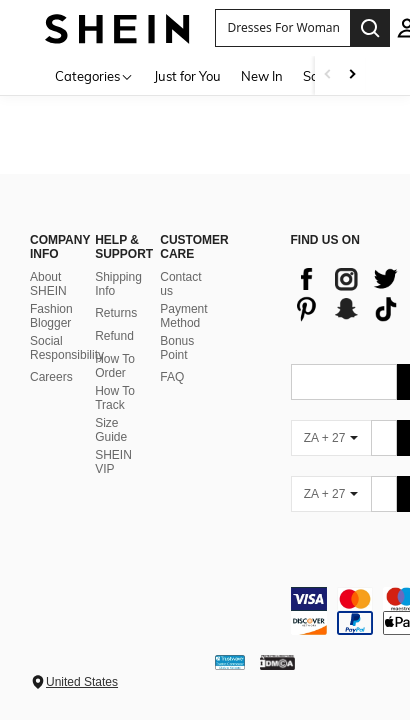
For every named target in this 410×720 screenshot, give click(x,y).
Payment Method (183, 316)
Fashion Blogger (51, 316)
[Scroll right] (352, 75)
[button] (283, 28)
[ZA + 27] (331, 438)
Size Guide (111, 430)
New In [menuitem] (262, 76)
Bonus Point (177, 348)
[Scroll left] (328, 75)
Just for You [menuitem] (187, 76)
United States (82, 682)
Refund (114, 336)
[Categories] (94, 75)
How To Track (115, 398)
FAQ (172, 377)
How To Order (115, 366)
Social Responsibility (67, 348)
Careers (51, 377)
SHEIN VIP (113, 462)
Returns (116, 313)
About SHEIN (48, 284)
